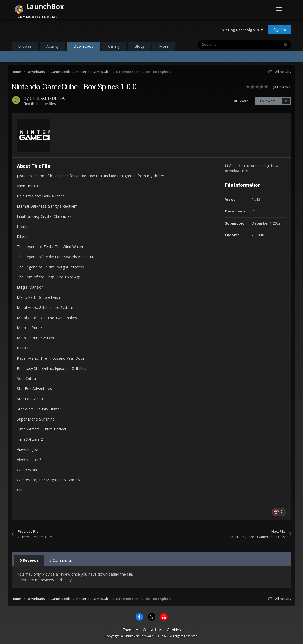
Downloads (83, 47)
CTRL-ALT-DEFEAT (49, 98)
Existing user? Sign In (242, 30)
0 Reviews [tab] (29, 560)
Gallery (114, 46)
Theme (130, 630)
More (164, 46)
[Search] (227, 45)
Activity (53, 46)
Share (241, 101)
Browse (25, 46)
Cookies (174, 630)
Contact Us (152, 630)
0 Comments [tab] (61, 560)
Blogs (139, 46)
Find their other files (40, 104)
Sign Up (280, 30)
